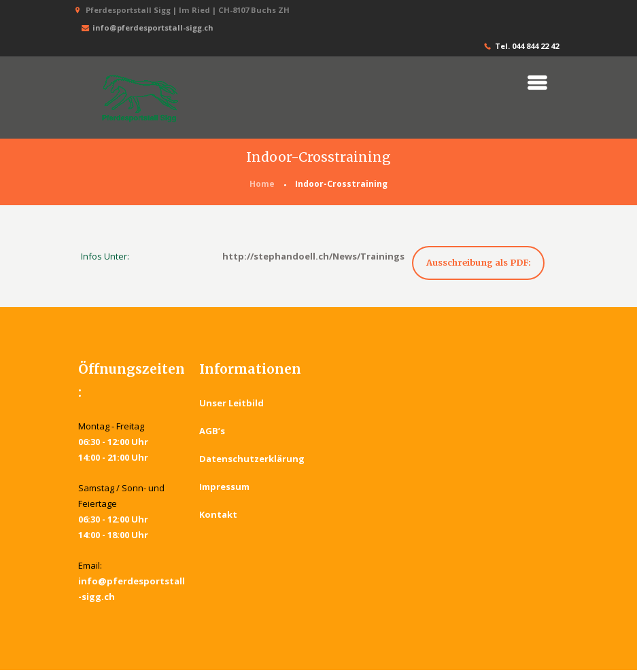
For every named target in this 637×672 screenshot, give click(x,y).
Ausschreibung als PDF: (482, 263)
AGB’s (212, 433)
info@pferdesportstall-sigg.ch (146, 28)
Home (262, 184)
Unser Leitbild (231, 405)
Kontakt (218, 516)
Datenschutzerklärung (252, 461)
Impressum (224, 489)
